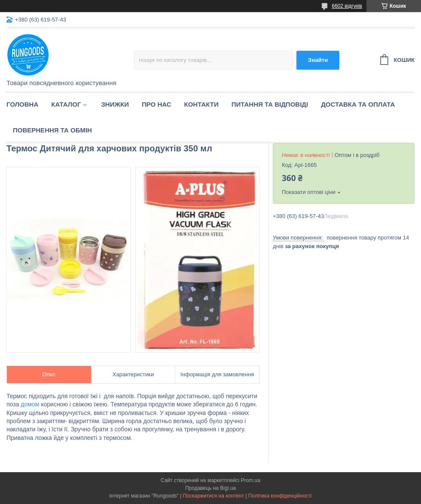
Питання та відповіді (270, 104)
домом (30, 404)
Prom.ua (251, 480)
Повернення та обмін (52, 130)
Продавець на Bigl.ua (210, 488)
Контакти (201, 104)
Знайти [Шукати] (318, 60)
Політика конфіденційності (280, 496)
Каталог (66, 104)
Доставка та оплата (358, 104)
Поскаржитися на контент (214, 496)
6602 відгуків (347, 6)
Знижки (115, 104)
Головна (22, 104)
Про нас (157, 104)
